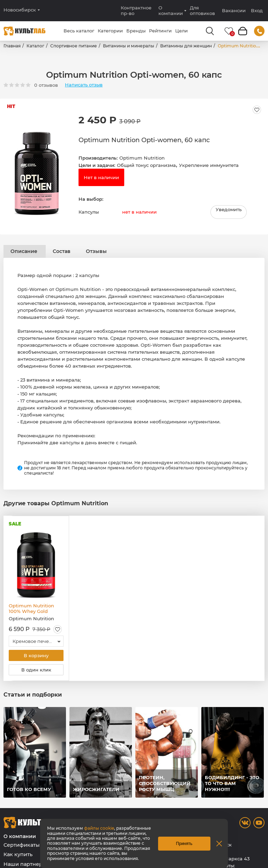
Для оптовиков (202, 10)
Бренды (136, 31)
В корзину (36, 655)
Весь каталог (79, 31)
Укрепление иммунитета (209, 165)
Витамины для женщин (186, 46)
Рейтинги (160, 31)
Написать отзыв (84, 85)
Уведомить (229, 209)
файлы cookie (99, 828)
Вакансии (234, 10)
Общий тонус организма (146, 165)
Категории (110, 31)
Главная (12, 46)
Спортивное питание (74, 46)
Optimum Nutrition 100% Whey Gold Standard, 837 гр (31, 608)
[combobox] (36, 641)
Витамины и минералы (129, 46)
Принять (184, 844)
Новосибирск (20, 10)
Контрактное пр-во (136, 10)
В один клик (36, 670)
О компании (171, 10)
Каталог (35, 46)
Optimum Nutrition (142, 158)
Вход (257, 11)
